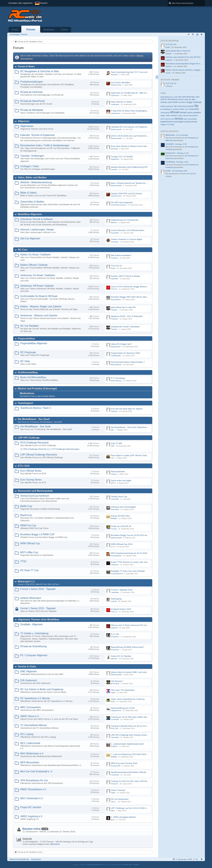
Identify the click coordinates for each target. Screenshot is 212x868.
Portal (15, 30)
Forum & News (26, 66)
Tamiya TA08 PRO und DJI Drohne (127, 193)
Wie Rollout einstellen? (121, 255)
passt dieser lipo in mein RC (124, 307)
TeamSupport (26, 403)
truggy (163, 124)
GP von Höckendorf (120, 799)
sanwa (185, 115)
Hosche (114, 474)
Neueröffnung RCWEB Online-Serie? (128, 647)
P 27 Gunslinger (118, 378)
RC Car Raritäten (30, 326)
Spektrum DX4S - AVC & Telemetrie (127, 316)
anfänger (164, 102)
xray (172, 124)
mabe (113, 693)
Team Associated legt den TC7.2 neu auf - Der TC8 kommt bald (139, 72)
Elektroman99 (116, 129)
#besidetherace (167, 97)
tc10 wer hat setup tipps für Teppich (127, 409)
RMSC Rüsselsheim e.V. (34, 789)
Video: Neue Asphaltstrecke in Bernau (128, 699)
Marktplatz (49, 30)
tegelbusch (115, 159)
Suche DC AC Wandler (121, 656)
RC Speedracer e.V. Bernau (35, 698)
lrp (196, 106)
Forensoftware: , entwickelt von (106, 864)
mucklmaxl (115, 775)
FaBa (113, 793)
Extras (64, 30)
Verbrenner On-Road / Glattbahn (38, 275)
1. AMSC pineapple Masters (123, 817)
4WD (184, 97)
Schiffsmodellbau (28, 372)
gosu (113, 820)
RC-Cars (23, 250)
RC (166, 99)
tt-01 (168, 124)
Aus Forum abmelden (121, 82)
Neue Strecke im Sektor (122, 102)
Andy (113, 701)
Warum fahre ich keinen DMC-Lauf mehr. (129, 672)
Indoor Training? (118, 790)
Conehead (115, 719)
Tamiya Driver (116, 85)
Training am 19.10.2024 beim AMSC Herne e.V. (132, 717)
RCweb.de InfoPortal (31, 92)
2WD (180, 97)
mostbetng (170, 162)
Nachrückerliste (118, 471)
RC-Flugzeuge (28, 352)
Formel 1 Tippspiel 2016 (122, 590)
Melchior (114, 659)
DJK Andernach (29, 680)
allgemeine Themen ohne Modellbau (39, 619)
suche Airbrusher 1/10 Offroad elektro (128, 230)
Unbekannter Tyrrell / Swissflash (125, 327)
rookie (180, 115)
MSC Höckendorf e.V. (32, 798)
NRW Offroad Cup (30, 543)
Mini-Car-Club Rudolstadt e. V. (37, 771)
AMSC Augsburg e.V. (32, 816)
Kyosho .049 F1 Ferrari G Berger (126, 276)
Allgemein (24, 121)
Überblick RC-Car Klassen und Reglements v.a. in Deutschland (139, 127)
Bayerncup (26, 515)
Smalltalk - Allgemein (32, 624)
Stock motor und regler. (121, 480)
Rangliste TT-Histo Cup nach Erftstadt (128, 571)
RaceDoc (114, 75)
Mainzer (114, 222)
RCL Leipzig (27, 734)
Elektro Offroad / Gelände (34, 265)
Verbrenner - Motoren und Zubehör (39, 315)
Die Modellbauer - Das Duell (34, 419)
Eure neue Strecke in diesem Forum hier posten (132, 146)
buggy (189, 102)
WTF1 (113, 483)
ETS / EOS (24, 466)
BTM (189, 97)
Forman (114, 529)
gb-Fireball (115, 684)
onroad (183, 112)
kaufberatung (182, 106)
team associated (190, 119)
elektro (163, 106)
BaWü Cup (26, 506)
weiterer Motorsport (31, 598)
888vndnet (55, 844)
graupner (170, 106)
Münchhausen (116, 365)
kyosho (191, 106)
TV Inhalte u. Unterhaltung (34, 633)
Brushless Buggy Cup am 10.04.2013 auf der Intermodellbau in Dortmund (144, 535)
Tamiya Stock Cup (119, 497)
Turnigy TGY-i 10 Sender (122, 157)
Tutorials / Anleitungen (32, 156)
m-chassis (175, 109)
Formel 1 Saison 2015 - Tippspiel (38, 608)
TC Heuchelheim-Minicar (34, 725)
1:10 (175, 97)
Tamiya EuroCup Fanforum (35, 496)
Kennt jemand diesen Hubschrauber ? (128, 362)
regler (163, 115)
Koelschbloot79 (117, 574)
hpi (175, 106)
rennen (174, 115)
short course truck (167, 119)
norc (187, 109)
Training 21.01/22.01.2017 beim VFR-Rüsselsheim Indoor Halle (139, 781)
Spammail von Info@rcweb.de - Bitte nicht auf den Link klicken (139, 93)
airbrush (188, 99)
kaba (113, 811)
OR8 (162, 99)
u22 (112, 458)
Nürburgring (116, 599)
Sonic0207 (115, 233)
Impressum (36, 859)
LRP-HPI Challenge (29, 438)
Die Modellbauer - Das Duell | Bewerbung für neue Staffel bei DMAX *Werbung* (146, 427)
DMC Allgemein (29, 671)
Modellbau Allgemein (30, 214)
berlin (175, 102)
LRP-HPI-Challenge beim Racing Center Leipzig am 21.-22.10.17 (140, 735)
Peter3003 (115, 509)
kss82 (113, 268)
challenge (197, 102)
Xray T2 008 (116, 443)
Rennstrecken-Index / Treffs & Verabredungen (45, 145)
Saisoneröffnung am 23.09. (123, 708)
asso (170, 102)
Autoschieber (116, 299)
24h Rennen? (117, 681)
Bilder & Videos (29, 193)
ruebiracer (115, 565)
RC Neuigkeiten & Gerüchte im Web (40, 71)
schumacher (193, 115)
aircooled (114, 149)
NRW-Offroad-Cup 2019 (122, 544)
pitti (112, 430)
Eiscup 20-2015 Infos (120, 516)
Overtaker (115, 242)
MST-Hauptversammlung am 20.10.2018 (129, 553)
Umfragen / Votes (30, 166)
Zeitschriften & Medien (32, 202)
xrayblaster (115, 104)
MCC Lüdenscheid (30, 743)
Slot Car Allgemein (30, 238)
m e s (113, 547)
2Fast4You (115, 637)
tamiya (179, 119)
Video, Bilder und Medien (32, 177)
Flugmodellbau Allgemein (34, 343)
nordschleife (194, 109)
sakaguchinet (116, 710)
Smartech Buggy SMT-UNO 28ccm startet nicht (132, 297)
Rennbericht (173, 99)
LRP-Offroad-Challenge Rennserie (39, 455)
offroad (175, 112)
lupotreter (115, 279)
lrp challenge (166, 109)
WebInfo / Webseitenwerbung (36, 182)
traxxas (194, 122)
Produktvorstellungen (32, 82)
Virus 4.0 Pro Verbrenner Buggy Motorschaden (132, 287)
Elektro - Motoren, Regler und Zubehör (41, 307)
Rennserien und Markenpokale (35, 491)
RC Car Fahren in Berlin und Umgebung (42, 689)
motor (182, 109)
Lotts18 (114, 601)
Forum (31, 30)
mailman (114, 411)
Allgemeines (27, 126)
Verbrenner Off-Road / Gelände (37, 286)
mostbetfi (170, 144)
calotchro (114, 628)
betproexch (170, 153)
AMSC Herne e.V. (30, 716)
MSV (198, 97)
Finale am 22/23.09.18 (121, 526)
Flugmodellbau (26, 339)
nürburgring (165, 113)
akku (194, 99)
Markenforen (27, 393)
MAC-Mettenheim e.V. (32, 754)
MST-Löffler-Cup (29, 552)
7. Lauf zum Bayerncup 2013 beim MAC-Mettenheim (134, 754)
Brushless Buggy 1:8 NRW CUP (38, 534)
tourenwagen (179, 122)
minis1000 (115, 499)
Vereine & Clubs (27, 666)
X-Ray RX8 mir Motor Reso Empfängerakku (130, 111)
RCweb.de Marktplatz (32, 110)
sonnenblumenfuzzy (119, 205)
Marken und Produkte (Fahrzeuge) (37, 388)
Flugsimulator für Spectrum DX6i (126, 353)
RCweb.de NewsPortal (33, 101)
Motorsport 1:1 (26, 581)
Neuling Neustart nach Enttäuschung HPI (129, 167)
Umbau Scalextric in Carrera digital (127, 239)
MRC (193, 97)
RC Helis (25, 361)
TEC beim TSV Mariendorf (123, 690)
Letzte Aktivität (170, 131)
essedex (114, 169)
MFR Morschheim (30, 762)
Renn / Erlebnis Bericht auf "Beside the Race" (131, 183)
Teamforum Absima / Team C (36, 408)
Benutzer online (32, 829)
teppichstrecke (167, 122)
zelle (113, 446)
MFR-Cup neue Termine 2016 (124, 763)
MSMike (114, 518)
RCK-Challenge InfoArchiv (35, 449)
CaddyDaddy (116, 356)
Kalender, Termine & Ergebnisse (38, 135)
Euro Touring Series (31, 480)
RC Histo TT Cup (29, 570)
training (188, 122)
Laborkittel (115, 592)
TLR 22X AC (117, 266)
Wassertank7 (116, 347)
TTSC (24, 561)
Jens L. (114, 802)
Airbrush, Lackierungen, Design (37, 230)
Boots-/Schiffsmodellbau (33, 377)
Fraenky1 (115, 258)
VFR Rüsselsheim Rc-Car (34, 780)
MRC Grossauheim (31, 707)
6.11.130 (115, 634)
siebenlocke (115, 113)
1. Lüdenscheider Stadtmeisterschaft (127, 744)
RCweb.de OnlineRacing (34, 646)
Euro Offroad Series (31, 471)
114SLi (168, 73)
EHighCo (114, 746)
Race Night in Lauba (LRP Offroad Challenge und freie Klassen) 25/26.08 (144, 455)
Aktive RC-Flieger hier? (121, 344)
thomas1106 (116, 766)
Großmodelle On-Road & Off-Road (39, 296)
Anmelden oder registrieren (21, 3)
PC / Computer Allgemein (34, 655)
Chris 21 (114, 289)
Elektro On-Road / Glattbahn (36, 255)
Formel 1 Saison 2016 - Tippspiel (38, 589)
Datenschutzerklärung (19, 859)
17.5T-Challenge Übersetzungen (65, 449)
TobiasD (114, 310)
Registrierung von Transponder (125, 220)
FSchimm (115, 784)
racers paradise (194, 112)
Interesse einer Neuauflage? (124, 507)
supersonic (115, 95)
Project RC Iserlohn (31, 807)
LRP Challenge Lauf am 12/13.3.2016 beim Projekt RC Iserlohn (139, 808)
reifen (168, 115)
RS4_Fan (115, 728)
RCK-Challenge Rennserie (35, 443)
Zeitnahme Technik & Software (37, 219)
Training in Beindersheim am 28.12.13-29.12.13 (132, 726)
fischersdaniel (116, 556)
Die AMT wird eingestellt (122, 202)
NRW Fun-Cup (28, 525)
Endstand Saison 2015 (121, 609)
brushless (182, 102)
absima (181, 99)
